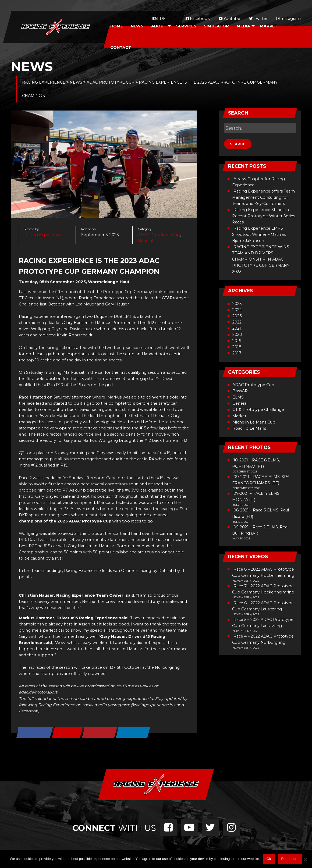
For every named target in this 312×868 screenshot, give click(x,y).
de (163, 19)
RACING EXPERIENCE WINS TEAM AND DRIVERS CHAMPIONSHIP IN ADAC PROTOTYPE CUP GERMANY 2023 (261, 259)
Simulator (216, 26)
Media (243, 26)
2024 (237, 310)
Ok (269, 859)
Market (269, 26)
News (137, 26)
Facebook (198, 19)
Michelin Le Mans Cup (254, 422)
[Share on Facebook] (35, 733)
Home (117, 26)
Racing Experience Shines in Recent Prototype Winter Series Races (264, 216)
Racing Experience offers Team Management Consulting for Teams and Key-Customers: (263, 197)
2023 (237, 316)
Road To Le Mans (249, 428)
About (159, 26)
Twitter (258, 19)
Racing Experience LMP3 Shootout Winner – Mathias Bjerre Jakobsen (259, 234)
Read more (290, 859)
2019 (237, 341)
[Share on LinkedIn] (133, 733)
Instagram (288, 19)
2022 (237, 322)
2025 (237, 304)
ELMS (238, 397)
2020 (237, 335)
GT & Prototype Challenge (258, 410)
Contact (121, 48)
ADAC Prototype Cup (159, 235)
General (146, 241)
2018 (237, 347)
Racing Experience (43, 235)
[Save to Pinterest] (100, 733)
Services (186, 26)
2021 (237, 328)
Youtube (229, 19)
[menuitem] (117, 26)
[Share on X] (68, 733)
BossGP (240, 391)
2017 (237, 353)
